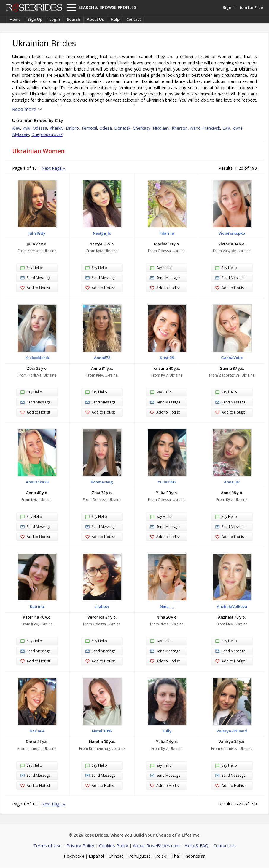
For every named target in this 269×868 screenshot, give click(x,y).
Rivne (237, 128)
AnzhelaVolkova (232, 606)
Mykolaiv (21, 134)
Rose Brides (34, 7)
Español (96, 856)
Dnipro (72, 128)
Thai (176, 856)
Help (115, 19)
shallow (102, 606)
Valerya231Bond (232, 731)
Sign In (229, 7)
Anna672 (102, 358)
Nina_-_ (167, 606)
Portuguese (140, 856)
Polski (161, 856)
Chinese (116, 856)
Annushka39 (37, 482)
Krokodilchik (37, 358)
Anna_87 (232, 482)
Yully (167, 731)
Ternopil (89, 128)
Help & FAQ (196, 845)
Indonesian (195, 856)
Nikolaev (161, 128)
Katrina (37, 606)
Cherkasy (142, 128)
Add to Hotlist (35, 288)
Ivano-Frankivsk (205, 128)
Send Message (35, 278)
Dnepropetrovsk (47, 134)
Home (15, 19)
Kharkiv (56, 128)
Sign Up (35, 19)
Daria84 (37, 731)
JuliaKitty (37, 233)
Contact (134, 19)
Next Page (53, 168)
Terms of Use (47, 845)
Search (73, 19)
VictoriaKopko (232, 233)
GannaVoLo (232, 358)
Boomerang (102, 482)
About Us (95, 19)
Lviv (226, 128)
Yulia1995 (167, 482)
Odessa (40, 128)
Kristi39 (167, 358)
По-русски (74, 856)
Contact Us (225, 845)
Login (55, 19)
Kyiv (26, 128)
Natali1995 (102, 731)
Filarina (167, 233)
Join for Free (252, 7)
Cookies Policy (114, 845)
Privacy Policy (80, 845)
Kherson (180, 128)
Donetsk (122, 128)
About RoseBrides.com (156, 845)
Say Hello (31, 268)
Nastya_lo (102, 233)
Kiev (16, 128)
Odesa (106, 128)
